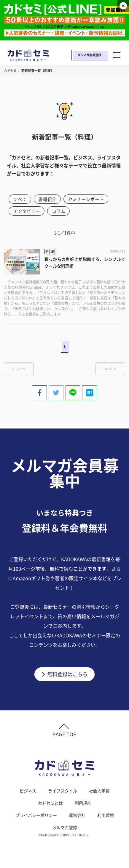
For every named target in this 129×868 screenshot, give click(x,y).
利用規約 (83, 805)
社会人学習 (99, 792)
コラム (59, 211)
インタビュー (27, 211)
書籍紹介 (48, 199)
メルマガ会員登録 (89, 55)
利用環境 (106, 817)
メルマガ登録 (65, 829)
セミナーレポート (87, 199)
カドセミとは (50, 805)
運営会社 (77, 817)
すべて (20, 199)
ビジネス (28, 792)
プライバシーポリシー (36, 817)
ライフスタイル (63, 792)
